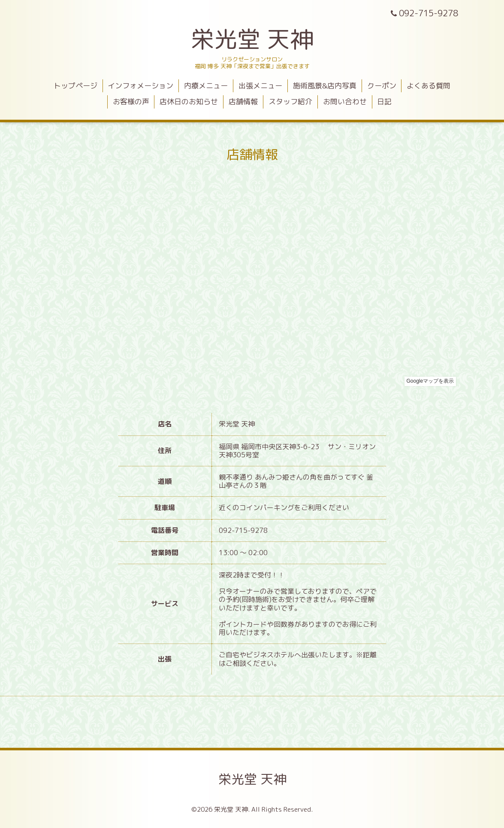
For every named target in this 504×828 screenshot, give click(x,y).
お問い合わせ (345, 101)
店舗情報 (243, 101)
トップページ (75, 86)
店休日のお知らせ (189, 101)
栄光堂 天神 (252, 39)
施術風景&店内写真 (325, 86)
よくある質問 (429, 86)
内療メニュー (206, 86)
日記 (384, 101)
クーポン (382, 86)
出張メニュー (260, 86)
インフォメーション (140, 86)
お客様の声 (131, 101)
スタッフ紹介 (290, 101)
